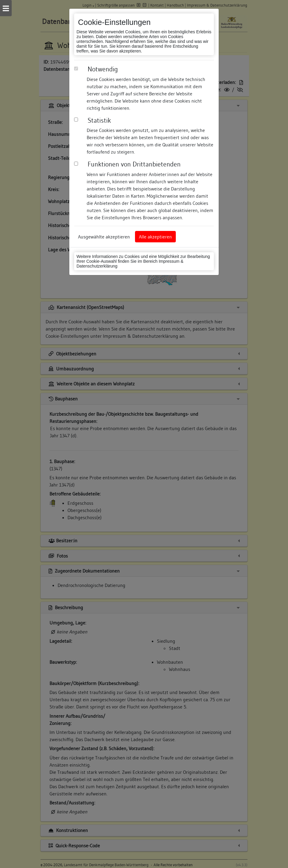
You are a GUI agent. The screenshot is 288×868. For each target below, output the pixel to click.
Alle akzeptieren (155, 237)
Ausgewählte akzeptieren (104, 237)
